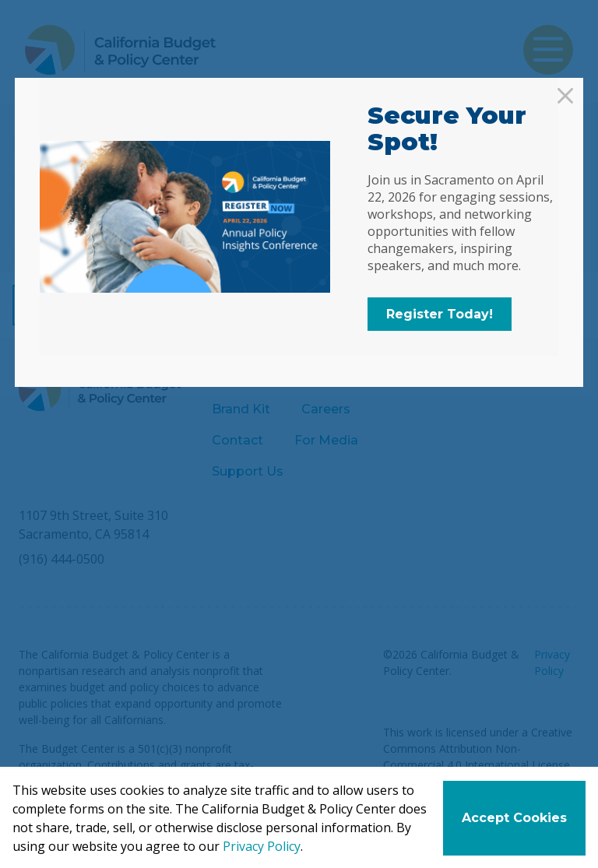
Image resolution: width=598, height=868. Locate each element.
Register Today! (440, 314)
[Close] (565, 96)
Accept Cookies (514, 818)
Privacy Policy (262, 846)
